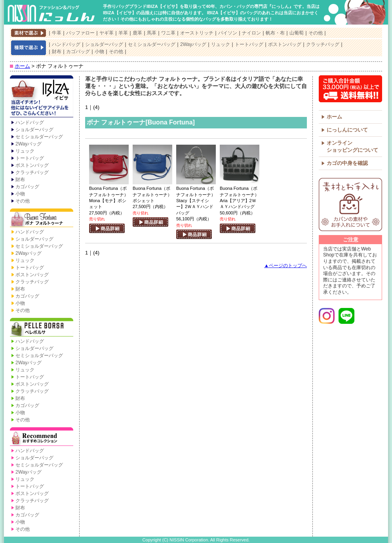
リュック (221, 44)
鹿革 (137, 33)
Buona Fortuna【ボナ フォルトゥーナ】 (42, 218)
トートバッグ (249, 44)
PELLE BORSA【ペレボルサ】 (42, 328)
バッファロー (80, 33)
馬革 (152, 33)
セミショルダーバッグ (152, 44)
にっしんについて (347, 130)
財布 (57, 52)
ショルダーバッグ (104, 44)
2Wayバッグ (193, 44)
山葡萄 (297, 33)
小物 (99, 52)
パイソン (228, 33)
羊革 (123, 33)
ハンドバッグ (66, 44)
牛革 (57, 33)
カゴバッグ (78, 52)
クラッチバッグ (323, 44)
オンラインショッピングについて (352, 146)
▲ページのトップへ (285, 266)
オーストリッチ (197, 33)
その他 (316, 33)
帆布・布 (275, 33)
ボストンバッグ (285, 44)
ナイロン (251, 33)
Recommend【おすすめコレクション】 (42, 437)
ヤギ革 (107, 33)
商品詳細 (107, 228)
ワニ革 (168, 33)
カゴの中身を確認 (347, 163)
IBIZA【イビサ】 (42, 97)
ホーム (22, 66)
